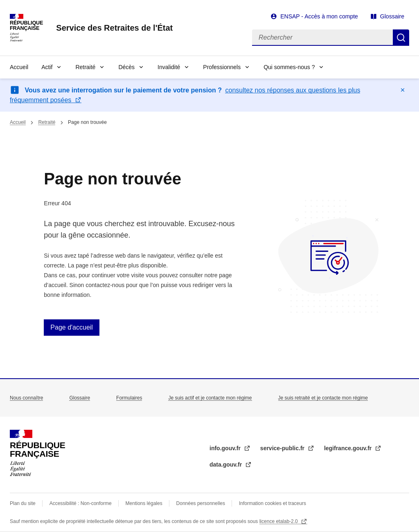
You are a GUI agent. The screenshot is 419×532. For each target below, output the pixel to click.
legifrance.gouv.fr (349, 448)
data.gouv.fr (226, 465)
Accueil (19, 67)
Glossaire (392, 16)
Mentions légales (144, 503)
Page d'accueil (72, 327)
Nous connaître (26, 398)
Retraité (85, 67)
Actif (47, 67)
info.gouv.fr (226, 448)
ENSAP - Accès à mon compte (319, 16)
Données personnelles (201, 503)
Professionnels (222, 67)
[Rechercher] (322, 38)
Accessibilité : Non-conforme (81, 503)
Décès (126, 67)
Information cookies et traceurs (273, 503)
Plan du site (23, 503)
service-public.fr (283, 448)
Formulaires (129, 398)
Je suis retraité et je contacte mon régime (323, 398)
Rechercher (401, 38)
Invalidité (169, 67)
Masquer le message (403, 90)
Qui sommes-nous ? (289, 67)
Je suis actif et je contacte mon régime (210, 398)
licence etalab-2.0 (279, 521)
